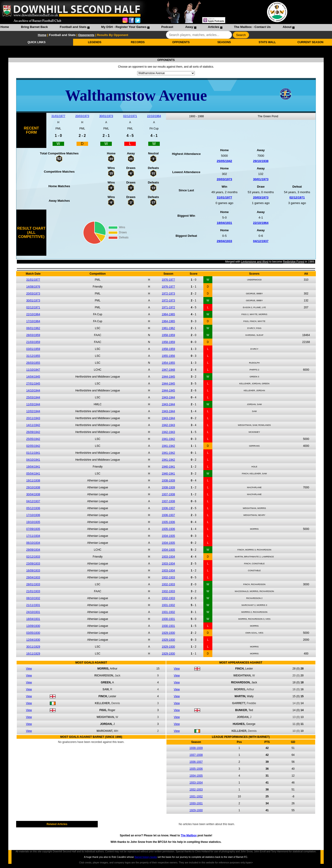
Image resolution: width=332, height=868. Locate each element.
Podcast (167, 27)
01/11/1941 (33, 453)
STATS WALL (267, 42)
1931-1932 (168, 605)
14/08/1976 (33, 287)
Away (189, 27)
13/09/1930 (33, 626)
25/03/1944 (33, 397)
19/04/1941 (33, 467)
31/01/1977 (58, 116)
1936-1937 (168, 508)
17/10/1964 (33, 321)
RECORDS (138, 42)
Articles (214, 27)
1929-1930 (168, 633)
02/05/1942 (33, 446)
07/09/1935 (33, 529)
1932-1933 (168, 577)
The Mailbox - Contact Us (252, 27)
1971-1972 (168, 307)
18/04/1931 (224, 223)
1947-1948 (168, 370)
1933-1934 (168, 557)
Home (5, 27)
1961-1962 (168, 328)
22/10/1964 (154, 116)
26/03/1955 (33, 363)
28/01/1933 (33, 584)
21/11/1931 (33, 605)
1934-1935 (168, 536)
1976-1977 (168, 280)
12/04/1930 (33, 640)
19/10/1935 (33, 522)
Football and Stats (73, 27)
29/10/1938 (261, 161)
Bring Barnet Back (34, 27)
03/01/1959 (33, 349)
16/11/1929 (33, 654)
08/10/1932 (33, 598)
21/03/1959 (33, 342)
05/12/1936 (33, 508)
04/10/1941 (33, 460)
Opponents (86, 35)
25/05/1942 (224, 161)
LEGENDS (95, 42)
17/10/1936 (33, 515)
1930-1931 (168, 619)
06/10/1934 (33, 543)
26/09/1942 (33, 432)
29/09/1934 (33, 550)
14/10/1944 (33, 390)
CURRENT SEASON (310, 42)
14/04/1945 (33, 377)
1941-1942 (168, 439)
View (29, 669)
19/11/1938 (33, 481)
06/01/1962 (33, 328)
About (287, 27)
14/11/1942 (33, 425)
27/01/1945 (33, 384)
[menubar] (147, 27)
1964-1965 (168, 314)
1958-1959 (168, 335)
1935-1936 (168, 522)
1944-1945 (168, 377)
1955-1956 (168, 356)
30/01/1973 (106, 116)
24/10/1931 (33, 612)
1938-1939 (168, 481)
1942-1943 (168, 425)
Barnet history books (146, 857)
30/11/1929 (33, 647)
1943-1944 (168, 397)
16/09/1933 (33, 571)
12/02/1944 (33, 411)
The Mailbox (189, 835)
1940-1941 (168, 467)
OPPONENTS (181, 42)
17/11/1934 (33, 536)
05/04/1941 (33, 474)
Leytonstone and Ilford (255, 262)
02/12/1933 (33, 557)
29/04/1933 (224, 241)
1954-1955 (168, 363)
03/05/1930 (33, 633)
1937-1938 (168, 494)
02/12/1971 (130, 116)
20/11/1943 (33, 418)
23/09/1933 (33, 564)
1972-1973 (168, 294)
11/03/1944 (33, 404)
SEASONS (224, 42)
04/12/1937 (261, 241)
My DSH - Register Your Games (124, 27)
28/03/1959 (33, 335)
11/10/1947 (33, 370)
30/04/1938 (33, 494)
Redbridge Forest (294, 262)
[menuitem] (5, 27)
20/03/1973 (82, 116)
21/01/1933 (33, 591)
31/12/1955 (33, 356)
